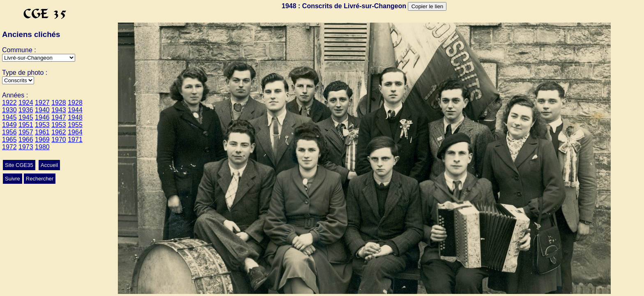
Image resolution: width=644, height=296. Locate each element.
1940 (42, 110)
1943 (59, 110)
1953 (42, 125)
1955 (75, 125)
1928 (59, 103)
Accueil (49, 165)
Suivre (13, 179)
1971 (75, 140)
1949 (9, 125)
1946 (42, 117)
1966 (26, 140)
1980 (42, 147)
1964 (75, 132)
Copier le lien (427, 6)
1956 (9, 132)
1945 (9, 117)
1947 (59, 117)
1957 (26, 132)
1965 (9, 140)
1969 (42, 140)
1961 (42, 132)
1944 (75, 110)
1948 (75, 117)
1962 (59, 132)
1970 (59, 140)
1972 (9, 147)
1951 (26, 125)
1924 (26, 103)
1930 (9, 110)
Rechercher (40, 179)
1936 (26, 110)
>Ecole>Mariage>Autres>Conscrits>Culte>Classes (18, 80)
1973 (26, 147)
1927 (42, 103)
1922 (9, 103)
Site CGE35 (19, 165)
